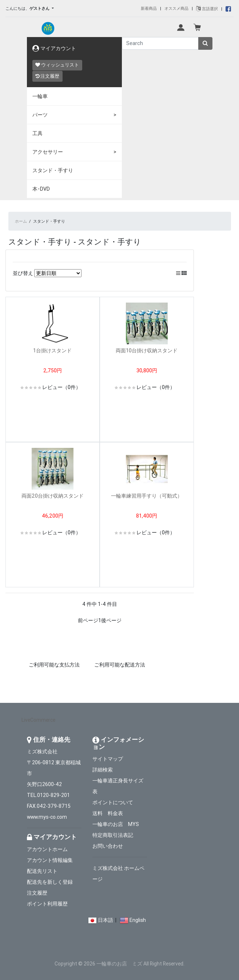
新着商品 (149, 8)
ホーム (21, 221)
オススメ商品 (176, 8)
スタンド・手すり (53, 170)
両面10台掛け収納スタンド (149, 351)
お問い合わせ (108, 846)
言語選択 (207, 9)
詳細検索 (103, 770)
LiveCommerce (38, 720)
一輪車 (40, 96)
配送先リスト (42, 871)
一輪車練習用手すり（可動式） (149, 496)
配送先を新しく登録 (50, 882)
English (138, 920)
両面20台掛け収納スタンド (55, 496)
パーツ (40, 115)
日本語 (105, 920)
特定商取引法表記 (113, 835)
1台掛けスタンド (52, 351)
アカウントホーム (47, 849)
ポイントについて (113, 802)
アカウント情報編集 (50, 860)
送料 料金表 (108, 813)
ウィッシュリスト (57, 65)
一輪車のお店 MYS (116, 824)
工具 (37, 133)
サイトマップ (108, 759)
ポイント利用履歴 (47, 904)
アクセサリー (48, 152)
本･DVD (41, 189)
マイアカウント (54, 48)
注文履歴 (47, 76)
